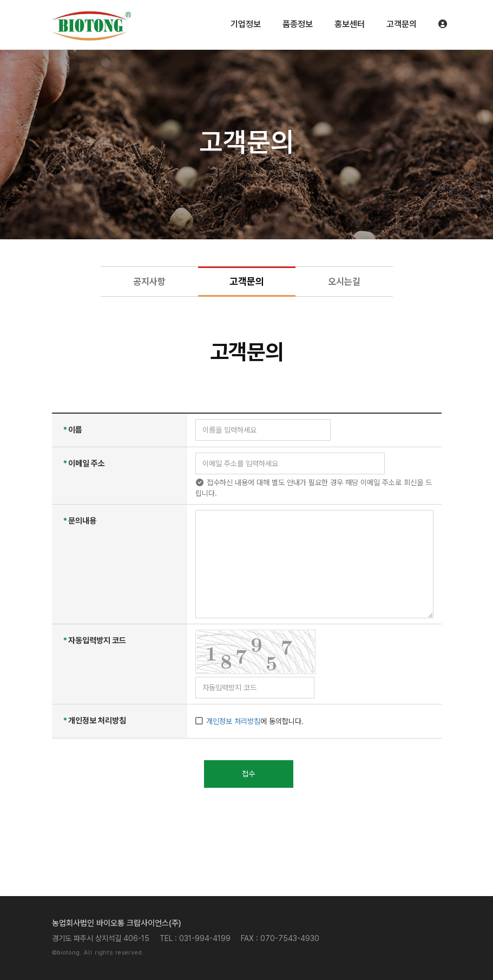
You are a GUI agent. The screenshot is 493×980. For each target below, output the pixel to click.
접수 (248, 774)
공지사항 (149, 282)
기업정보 (246, 24)
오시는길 (344, 282)
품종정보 (298, 24)
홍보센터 (350, 24)
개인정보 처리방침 (233, 721)
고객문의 (402, 24)
